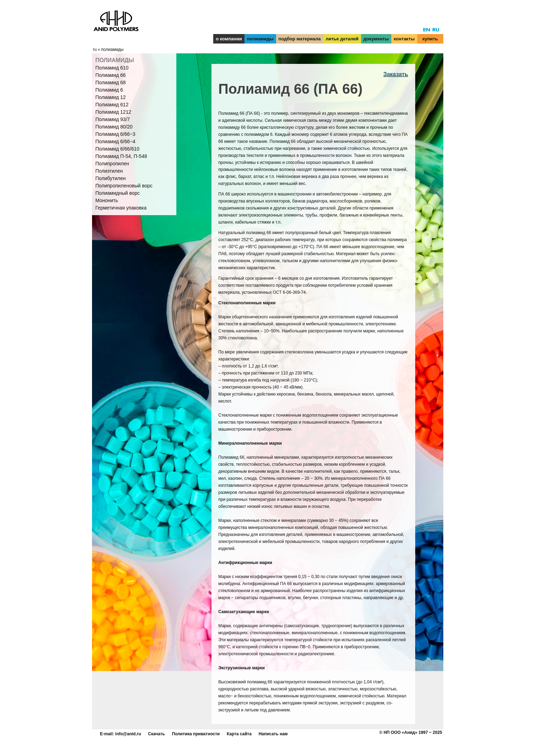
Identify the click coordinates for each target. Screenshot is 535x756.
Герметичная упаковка (121, 208)
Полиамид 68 (111, 82)
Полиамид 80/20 (114, 127)
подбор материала (300, 39)
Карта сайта (239, 734)
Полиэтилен (109, 171)
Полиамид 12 (111, 97)
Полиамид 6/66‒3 (116, 134)
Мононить (107, 200)
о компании (229, 39)
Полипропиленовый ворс (124, 186)
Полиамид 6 (109, 90)
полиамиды (260, 39)
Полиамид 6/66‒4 (116, 141)
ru (95, 49)
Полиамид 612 (112, 105)
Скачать (157, 734)
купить (430, 39)
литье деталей (342, 39)
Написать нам (273, 734)
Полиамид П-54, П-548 (121, 156)
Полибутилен (111, 178)
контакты (404, 39)
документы (376, 39)
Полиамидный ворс (118, 193)
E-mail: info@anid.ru (121, 734)
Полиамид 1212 (113, 112)
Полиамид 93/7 (113, 119)
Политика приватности (196, 734)
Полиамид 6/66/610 (118, 149)
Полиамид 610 (112, 68)
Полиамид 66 (111, 75)
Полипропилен (112, 164)
